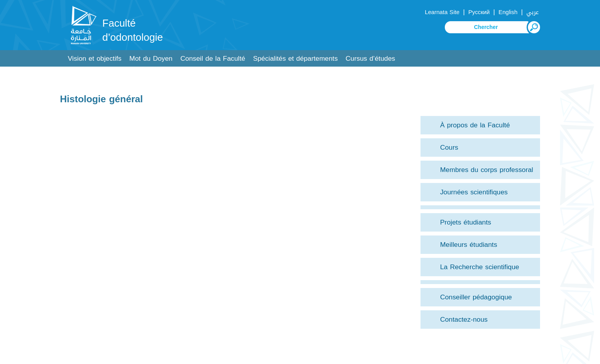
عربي (533, 12)
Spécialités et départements (295, 59)
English (508, 12)
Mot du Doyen (151, 59)
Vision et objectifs (95, 59)
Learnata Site (442, 12)
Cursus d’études (370, 59)
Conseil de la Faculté (213, 59)
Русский (479, 12)
